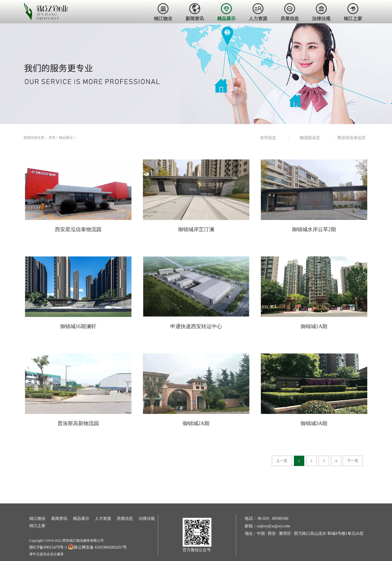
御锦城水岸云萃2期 (314, 229)
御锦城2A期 (196, 423)
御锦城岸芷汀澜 (196, 229)
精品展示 (66, 138)
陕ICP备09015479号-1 (48, 547)
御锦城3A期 (314, 423)
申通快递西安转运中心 (196, 326)
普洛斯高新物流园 (78, 423)
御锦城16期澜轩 (78, 326)
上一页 (282, 461)
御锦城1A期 (314, 326)
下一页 (353, 461)
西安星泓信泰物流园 (78, 229)
